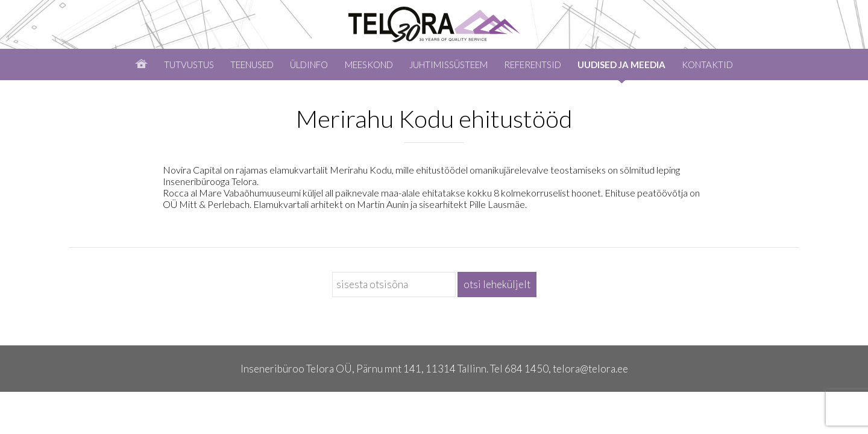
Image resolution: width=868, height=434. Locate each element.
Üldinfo (309, 64)
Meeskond (369, 64)
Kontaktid (707, 64)
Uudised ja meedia (621, 64)
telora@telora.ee (590, 369)
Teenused (252, 64)
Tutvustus (189, 64)
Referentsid (533, 64)
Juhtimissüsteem (448, 64)
